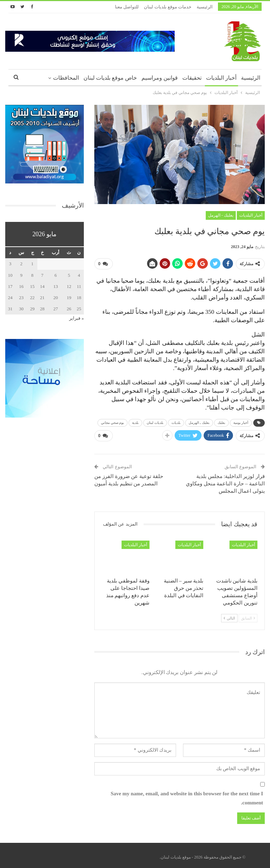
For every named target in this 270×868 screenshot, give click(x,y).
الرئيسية (205, 7)
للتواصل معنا (127, 7)
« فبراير (76, 318)
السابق (248, 615)
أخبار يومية (241, 421)
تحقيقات (192, 78)
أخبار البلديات (221, 78)
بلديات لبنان (155, 421)
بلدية (135, 421)
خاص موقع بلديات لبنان (110, 78)
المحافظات (66, 78)
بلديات (176, 421)
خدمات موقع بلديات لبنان (168, 7)
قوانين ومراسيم (160, 78)
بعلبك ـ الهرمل (199, 421)
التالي (229, 615)
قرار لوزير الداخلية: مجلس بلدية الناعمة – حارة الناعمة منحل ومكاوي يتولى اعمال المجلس (225, 481)
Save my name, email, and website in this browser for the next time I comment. (187, 796)
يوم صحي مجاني (112, 421)
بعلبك (221, 421)
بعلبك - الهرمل (221, 215)
